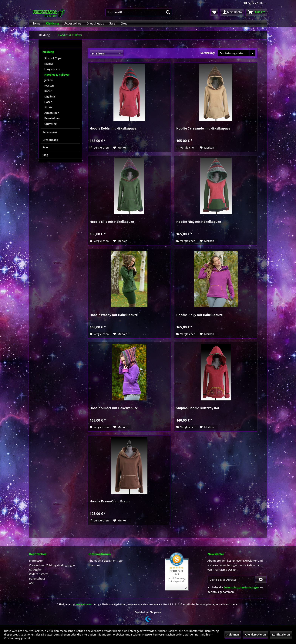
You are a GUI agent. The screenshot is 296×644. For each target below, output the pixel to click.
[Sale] (112, 23)
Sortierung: (208, 53)
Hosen (48, 102)
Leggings (50, 96)
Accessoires (50, 132)
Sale (45, 147)
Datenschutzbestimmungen (241, 587)
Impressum (36, 561)
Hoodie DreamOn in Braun (110, 501)
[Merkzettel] (214, 12)
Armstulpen (52, 113)
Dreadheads (50, 140)
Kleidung (48, 52)
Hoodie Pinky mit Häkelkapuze (199, 315)
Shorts (48, 107)
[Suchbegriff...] (139, 12)
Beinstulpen (52, 118)
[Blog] (124, 23)
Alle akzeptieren (255, 634)
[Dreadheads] (95, 23)
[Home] (36, 23)
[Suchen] (168, 12)
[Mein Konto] (232, 12)
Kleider (49, 64)
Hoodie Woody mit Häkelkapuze (114, 315)
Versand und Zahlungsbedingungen (52, 565)
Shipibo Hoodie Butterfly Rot (198, 408)
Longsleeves (52, 69)
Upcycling (50, 124)
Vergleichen (99, 148)
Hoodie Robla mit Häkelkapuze (113, 128)
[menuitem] (139, 12)
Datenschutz (37, 578)
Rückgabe (35, 569)
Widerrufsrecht (39, 574)
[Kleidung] (52, 23)
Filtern (98, 53)
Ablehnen (233, 634)
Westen (49, 85)
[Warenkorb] (256, 12)
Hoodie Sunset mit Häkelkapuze (114, 408)
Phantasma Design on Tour (106, 561)
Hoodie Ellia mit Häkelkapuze (112, 222)
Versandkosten (84, 604)
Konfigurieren (281, 634)
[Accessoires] (73, 23)
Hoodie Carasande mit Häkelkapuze (203, 128)
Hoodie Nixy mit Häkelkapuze (199, 222)
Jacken (49, 80)
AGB (32, 583)
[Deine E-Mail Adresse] (231, 580)
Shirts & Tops (53, 58)
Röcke (48, 91)
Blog (45, 155)
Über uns (94, 565)
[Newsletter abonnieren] (261, 580)
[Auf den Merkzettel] (120, 148)
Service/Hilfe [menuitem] (254, 3)
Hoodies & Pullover (57, 75)
